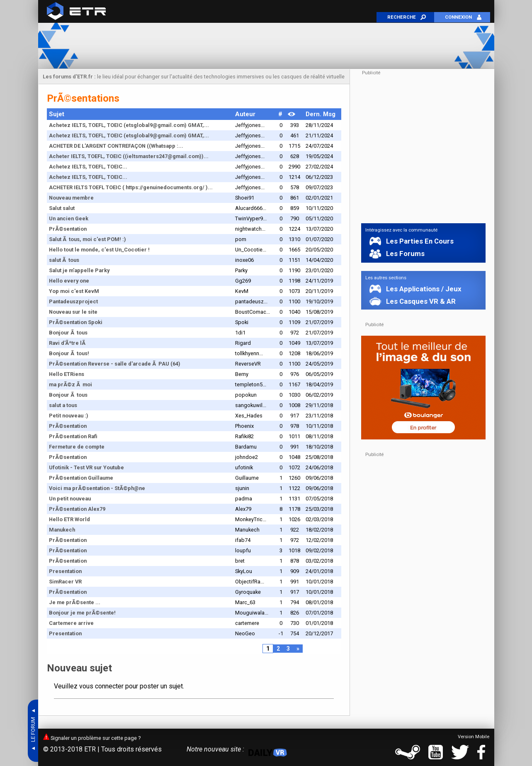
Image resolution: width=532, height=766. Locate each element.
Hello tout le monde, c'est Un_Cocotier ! (99, 250)
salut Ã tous (64, 260)
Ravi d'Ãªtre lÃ (68, 343)
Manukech (62, 530)
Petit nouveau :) (69, 416)
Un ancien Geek (69, 218)
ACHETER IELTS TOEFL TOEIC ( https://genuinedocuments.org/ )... (131, 187)
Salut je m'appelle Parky (79, 270)
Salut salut (62, 208)
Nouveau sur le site (73, 312)
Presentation (65, 571)
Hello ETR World (69, 519)
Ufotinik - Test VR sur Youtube (86, 467)
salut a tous (63, 405)
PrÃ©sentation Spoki (76, 322)
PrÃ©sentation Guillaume (81, 478)
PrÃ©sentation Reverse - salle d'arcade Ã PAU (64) (115, 364)
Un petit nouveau (70, 499)
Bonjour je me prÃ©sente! (82, 613)
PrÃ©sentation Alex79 (77, 509)
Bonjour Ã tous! (69, 353)
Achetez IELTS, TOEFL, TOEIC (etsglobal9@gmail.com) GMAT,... (129, 125)
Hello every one (69, 281)
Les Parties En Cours (417, 241)
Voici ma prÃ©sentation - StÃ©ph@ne (97, 488)
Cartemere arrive (71, 623)
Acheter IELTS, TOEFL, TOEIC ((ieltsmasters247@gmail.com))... (129, 156)
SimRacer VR (65, 582)
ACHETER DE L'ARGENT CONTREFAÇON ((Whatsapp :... (116, 146)
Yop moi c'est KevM (74, 291)
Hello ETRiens (67, 374)
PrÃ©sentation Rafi (73, 436)
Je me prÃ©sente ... (75, 602)
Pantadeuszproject (73, 301)
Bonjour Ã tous (68, 333)
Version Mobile (474, 737)
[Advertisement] (266, 46)
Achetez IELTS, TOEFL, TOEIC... (88, 167)
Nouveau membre (71, 198)
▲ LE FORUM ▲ (33, 731)
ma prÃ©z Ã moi (70, 384)
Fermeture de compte (77, 447)
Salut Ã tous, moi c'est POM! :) (87, 239)
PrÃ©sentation (68, 229)
